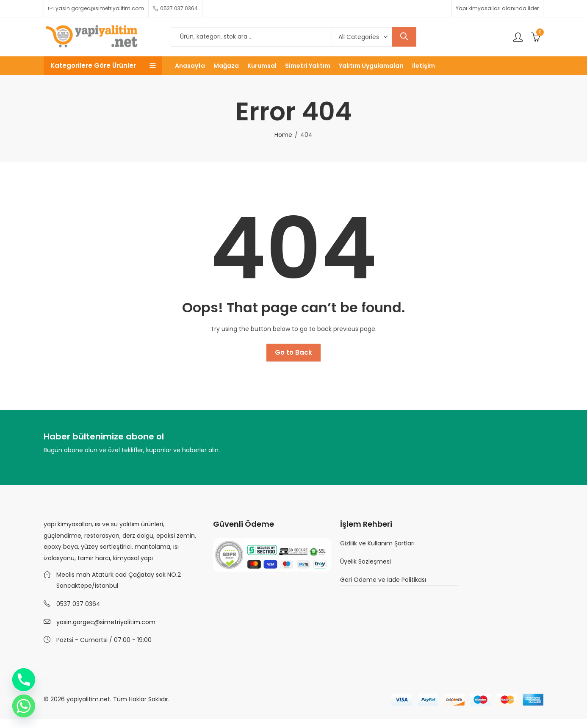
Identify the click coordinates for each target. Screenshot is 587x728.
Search (404, 37)
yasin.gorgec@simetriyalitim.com (106, 622)
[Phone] (24, 680)
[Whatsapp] (24, 706)
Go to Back (293, 352)
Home (283, 135)
